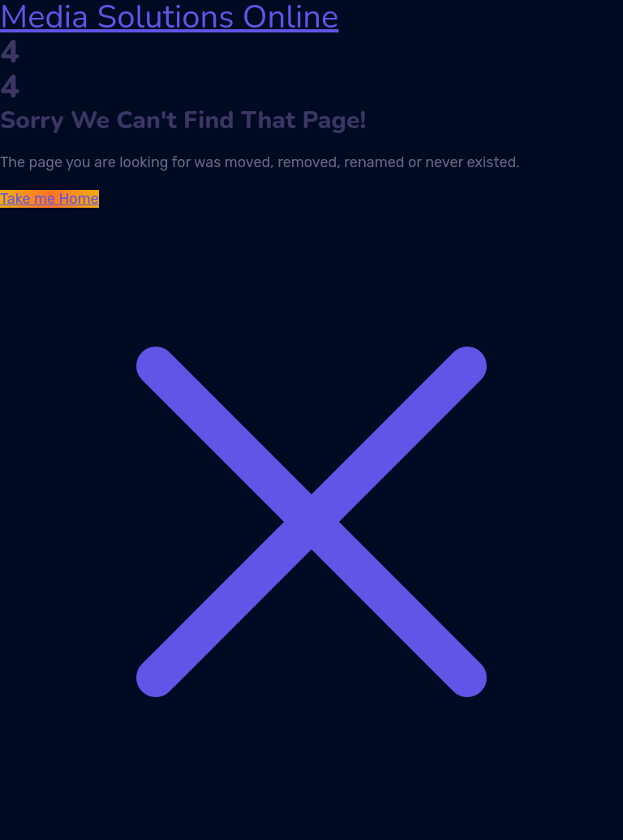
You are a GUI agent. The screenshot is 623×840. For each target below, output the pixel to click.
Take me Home (49, 199)
